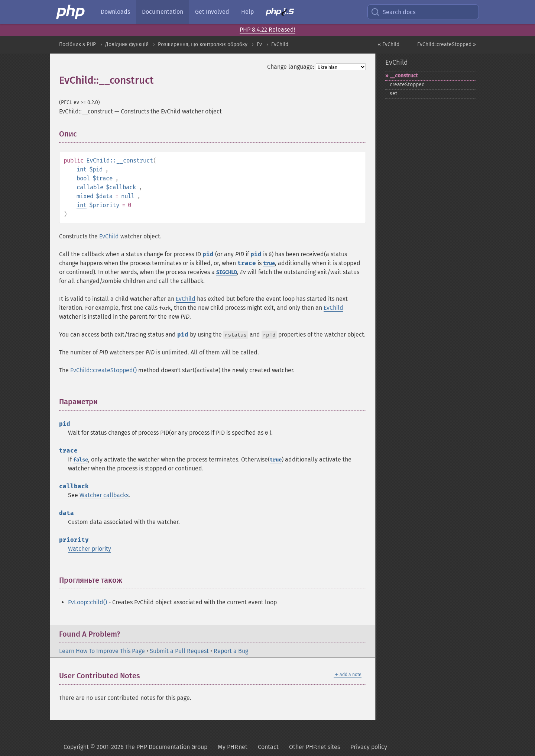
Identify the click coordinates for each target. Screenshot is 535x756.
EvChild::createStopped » (447, 44)
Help (247, 12)
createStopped (407, 85)
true (269, 263)
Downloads (115, 12)
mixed (85, 196)
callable (90, 187)
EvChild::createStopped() (103, 370)
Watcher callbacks (104, 495)
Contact (268, 747)
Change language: (291, 67)
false (81, 460)
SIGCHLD (227, 272)
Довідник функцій (127, 44)
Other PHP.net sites (314, 747)
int (82, 169)
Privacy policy (369, 747)
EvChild (280, 44)
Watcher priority (90, 549)
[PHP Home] (71, 12)
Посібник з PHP (77, 44)
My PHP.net (233, 747)
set (393, 94)
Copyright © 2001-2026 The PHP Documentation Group (135, 747)
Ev (259, 44)
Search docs (393, 12)
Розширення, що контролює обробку (203, 44)
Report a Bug (231, 651)
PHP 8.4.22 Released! (267, 30)
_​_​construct (404, 76)
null (128, 196)
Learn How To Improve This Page (102, 651)
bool (83, 178)
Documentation (163, 12)
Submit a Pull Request (179, 651)
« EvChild (389, 44)
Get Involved (212, 12)
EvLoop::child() (87, 602)
